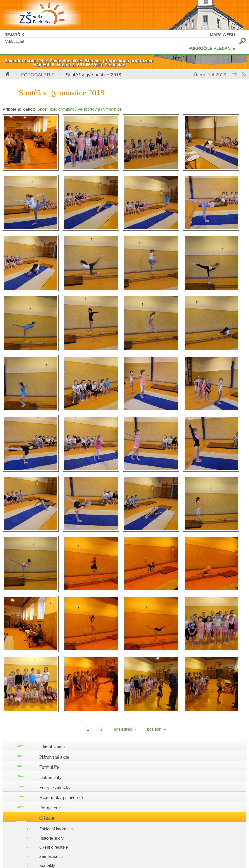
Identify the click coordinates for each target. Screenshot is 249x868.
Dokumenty (51, 777)
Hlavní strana (52, 747)
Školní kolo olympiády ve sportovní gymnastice (80, 109)
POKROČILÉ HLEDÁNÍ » (212, 49)
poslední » (157, 729)
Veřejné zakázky (55, 787)
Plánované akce (54, 757)
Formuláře (49, 767)
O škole (47, 818)
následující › (125, 729)
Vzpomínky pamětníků (61, 798)
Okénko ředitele (54, 847)
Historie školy (51, 838)
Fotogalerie (38, 75)
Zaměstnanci (51, 856)
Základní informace (57, 829)
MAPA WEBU (222, 35)
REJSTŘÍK (14, 35)
